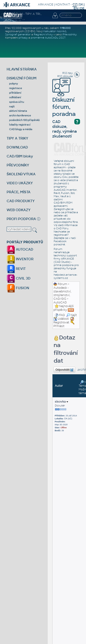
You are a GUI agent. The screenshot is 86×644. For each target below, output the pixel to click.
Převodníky (69, 34)
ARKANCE (46, 4)
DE (82, 8)
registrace (16, 88)
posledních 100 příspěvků (24, 120)
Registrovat (61, 322)
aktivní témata (18, 111)
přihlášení (15, 93)
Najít (72, 315)
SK (81, 4)
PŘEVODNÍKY (18, 165)
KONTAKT (63, 4)
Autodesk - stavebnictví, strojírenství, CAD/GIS (62, 293)
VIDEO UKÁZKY (20, 183)
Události (61, 319)
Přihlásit (59, 326)
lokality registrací (20, 125)
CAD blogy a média (21, 129)
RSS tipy (68, 73)
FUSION (18, 288)
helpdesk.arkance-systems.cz (65, 276)
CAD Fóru (62, 228)
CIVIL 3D (19, 278)
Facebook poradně (60, 243)
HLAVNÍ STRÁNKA (22, 69)
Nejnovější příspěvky (64, 308)
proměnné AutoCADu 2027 (48, 38)
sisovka (61, 402)
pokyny (14, 84)
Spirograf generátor (18, 34)
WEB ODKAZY (19, 210)
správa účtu (17, 102)
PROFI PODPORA (21, 219)
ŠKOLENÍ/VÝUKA (21, 174)
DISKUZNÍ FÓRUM (22, 78)
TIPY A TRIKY (17, 138)
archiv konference (20, 115)
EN (76, 8)
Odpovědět (64, 370)
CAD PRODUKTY (21, 201)
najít (12, 106)
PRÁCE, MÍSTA (19, 192)
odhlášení (15, 97)
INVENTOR (20, 259)
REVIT (16, 269)
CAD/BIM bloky (20, 156)
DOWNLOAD (17, 147)
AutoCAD (60, 302)
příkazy (23, 38)
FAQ (62, 315)
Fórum (62, 284)
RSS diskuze (65, 76)
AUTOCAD (20, 249)
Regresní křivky (43, 34)
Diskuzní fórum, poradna (64, 100)
